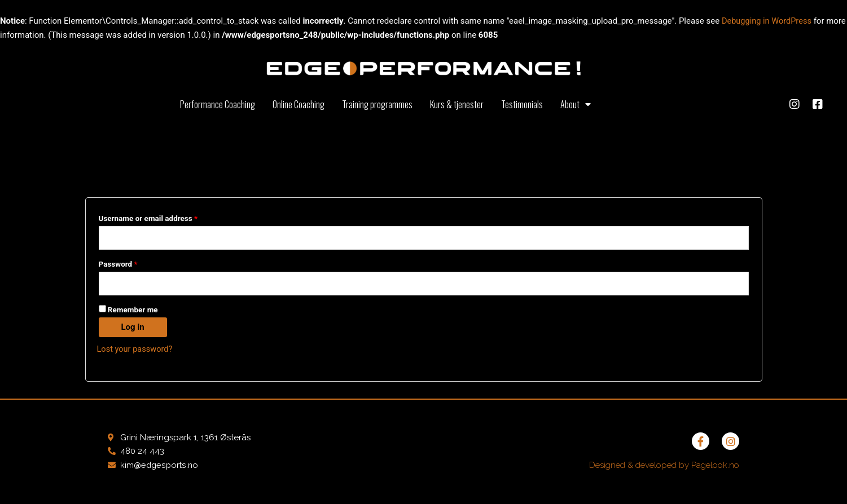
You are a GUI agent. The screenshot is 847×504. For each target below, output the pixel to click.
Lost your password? (136, 350)
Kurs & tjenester (457, 104)
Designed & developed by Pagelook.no (664, 466)
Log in (133, 328)
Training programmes (377, 104)
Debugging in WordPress (768, 21)
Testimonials (522, 104)
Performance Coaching (218, 104)
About (576, 104)
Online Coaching (299, 104)
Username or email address (163, 217)
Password (133, 263)
